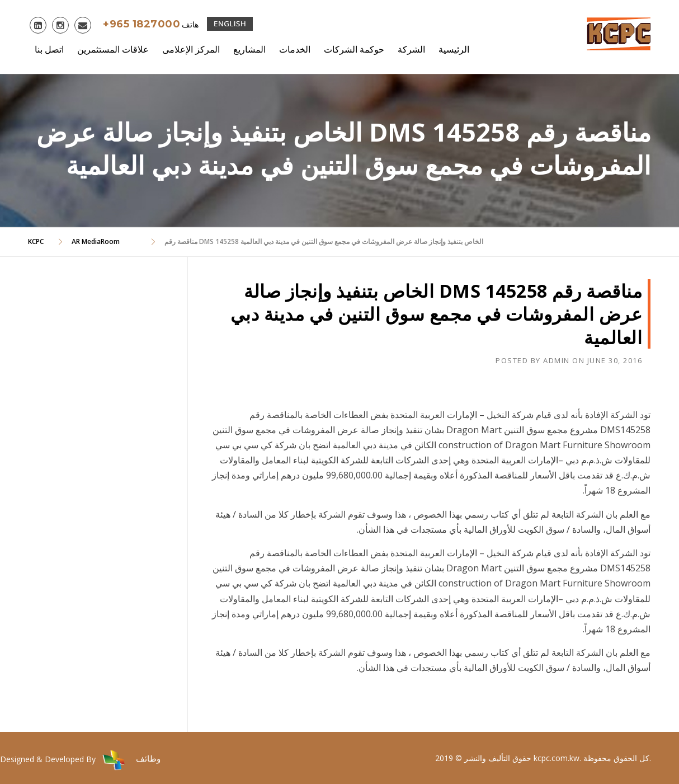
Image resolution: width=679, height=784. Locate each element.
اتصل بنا (49, 49)
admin (557, 360)
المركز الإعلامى (191, 49)
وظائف (148, 758)
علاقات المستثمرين (113, 49)
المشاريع (249, 49)
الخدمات (295, 49)
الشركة (411, 49)
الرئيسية (454, 49)
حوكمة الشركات (354, 49)
